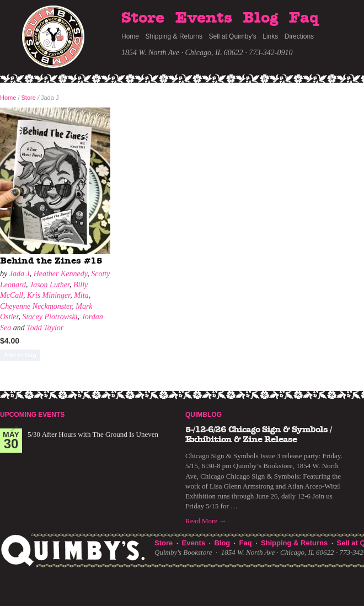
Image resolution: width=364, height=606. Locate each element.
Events (204, 18)
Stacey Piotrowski (50, 317)
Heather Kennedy (61, 274)
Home (130, 36)
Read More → (206, 521)
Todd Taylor (45, 328)
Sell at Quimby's (232, 36)
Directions (299, 36)
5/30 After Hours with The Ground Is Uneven (93, 434)
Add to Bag (20, 355)
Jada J (20, 274)
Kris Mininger (49, 295)
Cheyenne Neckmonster (36, 306)
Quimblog (204, 415)
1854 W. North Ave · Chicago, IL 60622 (182, 53)
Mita (81, 295)
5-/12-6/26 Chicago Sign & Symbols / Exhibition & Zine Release (258, 435)
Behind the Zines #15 (51, 261)
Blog (260, 18)
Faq (304, 18)
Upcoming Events (32, 415)
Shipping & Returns (174, 36)
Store (143, 18)
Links (270, 36)
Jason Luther (50, 285)
